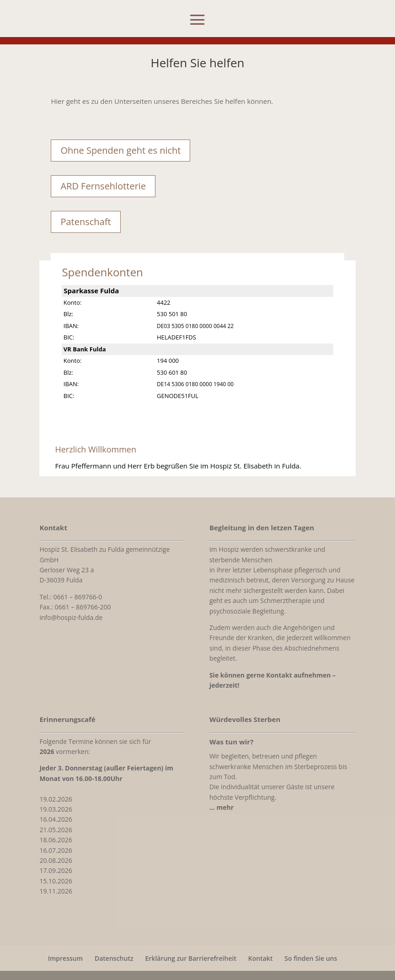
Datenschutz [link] (114, 958)
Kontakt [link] (261, 958)
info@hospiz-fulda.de (71, 617)
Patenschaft (85, 222)
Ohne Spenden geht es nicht (120, 150)
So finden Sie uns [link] (311, 958)
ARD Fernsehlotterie (103, 186)
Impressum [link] (65, 958)
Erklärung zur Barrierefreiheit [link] (191, 958)
